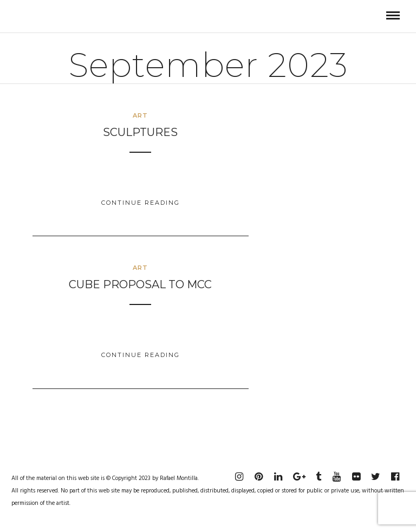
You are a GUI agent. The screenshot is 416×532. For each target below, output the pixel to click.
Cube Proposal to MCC (140, 284)
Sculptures (140, 132)
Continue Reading (141, 203)
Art (140, 115)
